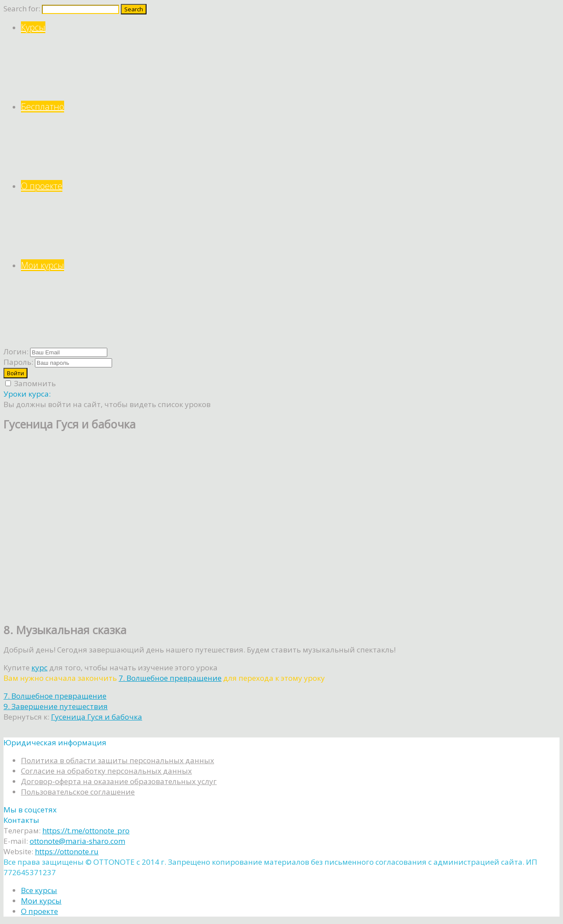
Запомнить (31, 383)
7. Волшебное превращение (170, 678)
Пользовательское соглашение (78, 792)
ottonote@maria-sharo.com (77, 841)
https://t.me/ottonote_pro (86, 831)
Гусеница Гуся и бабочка (97, 717)
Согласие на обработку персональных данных (106, 771)
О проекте (290, 220)
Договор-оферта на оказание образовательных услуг (119, 781)
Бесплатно (290, 141)
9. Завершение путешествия (56, 706)
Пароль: (18, 362)
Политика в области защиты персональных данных (118, 760)
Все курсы (39, 890)
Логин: (16, 352)
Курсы (290, 61)
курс (39, 668)
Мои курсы (290, 299)
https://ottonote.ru (67, 851)
